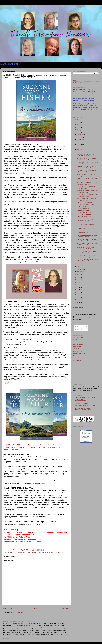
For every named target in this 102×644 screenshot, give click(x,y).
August (79, 144)
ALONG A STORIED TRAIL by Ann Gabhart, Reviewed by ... (87, 155)
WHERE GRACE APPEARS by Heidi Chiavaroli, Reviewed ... (87, 244)
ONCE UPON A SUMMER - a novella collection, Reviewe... (87, 183)
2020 (77, 275)
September (80, 142)
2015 (77, 287)
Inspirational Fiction (85, 436)
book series (19, 552)
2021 (77, 132)
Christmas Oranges (81, 401)
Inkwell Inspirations (85, 433)
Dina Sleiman (77, 347)
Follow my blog (86, 441)
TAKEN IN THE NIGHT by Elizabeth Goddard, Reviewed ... (87, 179)
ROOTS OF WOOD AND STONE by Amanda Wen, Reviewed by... (87, 228)
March (79, 267)
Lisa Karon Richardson (80, 353)
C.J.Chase (76, 340)
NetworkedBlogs (84, 430)
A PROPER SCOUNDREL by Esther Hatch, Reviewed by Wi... (87, 216)
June (79, 150)
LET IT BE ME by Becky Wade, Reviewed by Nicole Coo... (86, 248)
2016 (77, 285)
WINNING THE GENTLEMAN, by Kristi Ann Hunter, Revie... (86, 159)
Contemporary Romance (30, 552)
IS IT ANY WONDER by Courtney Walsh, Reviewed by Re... (86, 252)
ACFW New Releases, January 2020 (85, 405)
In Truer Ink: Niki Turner (83, 408)
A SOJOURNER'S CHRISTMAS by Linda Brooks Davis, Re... (87, 167)
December (80, 134)
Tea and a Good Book (82, 404)
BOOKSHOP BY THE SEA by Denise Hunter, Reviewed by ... (87, 256)
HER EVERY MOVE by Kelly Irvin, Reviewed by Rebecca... (86, 199)
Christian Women (85, 439)
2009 (77, 302)
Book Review (12, 552)
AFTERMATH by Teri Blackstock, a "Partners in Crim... (87, 187)
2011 (77, 297)
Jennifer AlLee (78, 351)
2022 (77, 130)
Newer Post (8, 609)
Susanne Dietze (78, 358)
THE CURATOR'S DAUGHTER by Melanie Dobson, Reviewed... (86, 224)
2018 (77, 280)
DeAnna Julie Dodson (80, 342)
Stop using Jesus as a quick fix (84, 410)
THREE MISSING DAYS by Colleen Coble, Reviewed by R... (87, 212)
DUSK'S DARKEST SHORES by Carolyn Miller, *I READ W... (86, 175)
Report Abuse (78, 307)
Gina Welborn (77, 349)
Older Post (65, 609)
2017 (77, 282)
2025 (77, 122)
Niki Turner (76, 356)
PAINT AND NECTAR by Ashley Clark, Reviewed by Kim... (88, 232)
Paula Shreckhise (43, 552)
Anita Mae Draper (78, 337)
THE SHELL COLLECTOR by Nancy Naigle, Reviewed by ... (87, 236)
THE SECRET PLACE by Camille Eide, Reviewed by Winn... (86, 240)
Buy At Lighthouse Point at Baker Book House (22, 542)
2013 (77, 292)
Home (37, 609)
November (80, 137)
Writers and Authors (85, 438)
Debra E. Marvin (78, 344)
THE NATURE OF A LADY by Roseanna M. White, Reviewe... (86, 204)
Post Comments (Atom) (18, 612)
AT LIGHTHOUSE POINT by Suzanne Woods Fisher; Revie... (87, 220)
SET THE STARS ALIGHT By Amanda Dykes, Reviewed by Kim (88, 260)
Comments (78, 330)
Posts (77, 326)
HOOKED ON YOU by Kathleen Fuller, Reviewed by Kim (88, 191)
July (78, 147)
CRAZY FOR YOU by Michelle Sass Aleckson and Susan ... (87, 171)
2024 (77, 125)
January (79, 272)
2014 (77, 290)
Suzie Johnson (78, 360)
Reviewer (52, 552)
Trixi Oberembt (59, 552)
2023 (77, 127)
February (80, 269)
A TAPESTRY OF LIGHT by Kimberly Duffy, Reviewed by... (87, 208)
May (78, 152)
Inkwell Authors (78, 83)
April (78, 264)
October (79, 139)
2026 (77, 120)
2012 (77, 295)
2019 (77, 277)
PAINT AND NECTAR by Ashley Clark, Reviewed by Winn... (88, 195)
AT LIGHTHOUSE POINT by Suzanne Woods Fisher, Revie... (87, 163)
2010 (77, 300)
